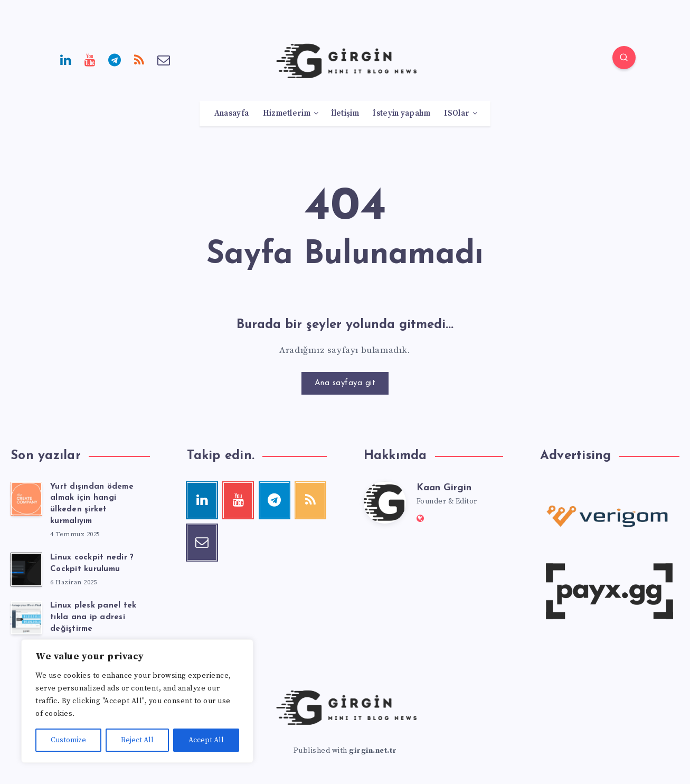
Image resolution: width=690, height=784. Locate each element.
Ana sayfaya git (345, 383)
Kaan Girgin (444, 488)
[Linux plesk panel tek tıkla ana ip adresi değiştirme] (26, 618)
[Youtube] (90, 59)
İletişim (345, 114)
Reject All (137, 740)
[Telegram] (115, 59)
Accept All (206, 740)
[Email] (164, 59)
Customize (68, 740)
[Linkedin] (66, 59)
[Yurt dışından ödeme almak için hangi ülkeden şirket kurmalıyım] (26, 499)
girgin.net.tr (373, 751)
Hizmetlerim (287, 114)
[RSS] (139, 59)
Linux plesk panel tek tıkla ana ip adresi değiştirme (93, 617)
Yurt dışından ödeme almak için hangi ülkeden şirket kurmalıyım (92, 504)
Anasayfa (231, 114)
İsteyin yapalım (401, 114)
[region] (137, 701)
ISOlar (457, 114)
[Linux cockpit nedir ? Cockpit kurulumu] (26, 570)
